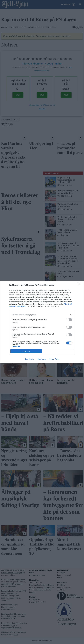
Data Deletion (30, 359)
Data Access (42, 359)
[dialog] (42, 322)
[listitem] (42, 315)
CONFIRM (26, 351)
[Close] (80, 285)
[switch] (69, 320)
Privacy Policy (54, 359)
